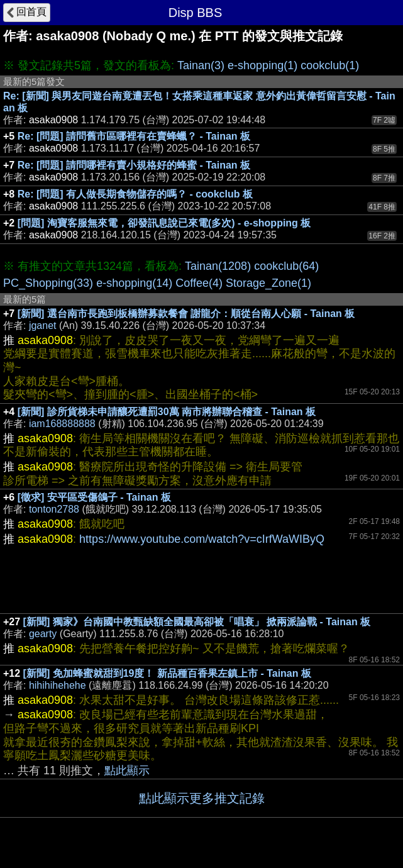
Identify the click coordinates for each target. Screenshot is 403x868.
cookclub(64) (286, 266)
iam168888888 (62, 424)
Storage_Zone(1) (268, 283)
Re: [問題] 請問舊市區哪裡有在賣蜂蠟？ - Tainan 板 (134, 136)
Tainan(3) (201, 65)
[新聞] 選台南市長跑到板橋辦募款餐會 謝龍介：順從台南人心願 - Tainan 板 (186, 314)
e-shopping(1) (262, 65)
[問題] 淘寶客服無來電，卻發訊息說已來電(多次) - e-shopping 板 (164, 223)
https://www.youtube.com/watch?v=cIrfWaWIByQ (202, 539)
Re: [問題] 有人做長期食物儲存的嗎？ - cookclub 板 (135, 194)
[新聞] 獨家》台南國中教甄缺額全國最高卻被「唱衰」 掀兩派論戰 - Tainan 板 (197, 622)
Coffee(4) (199, 283)
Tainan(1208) (218, 266)
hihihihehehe (58, 685)
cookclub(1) (330, 65)
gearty (43, 634)
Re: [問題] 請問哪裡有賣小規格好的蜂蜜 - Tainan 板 (134, 165)
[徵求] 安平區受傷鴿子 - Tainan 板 (94, 497)
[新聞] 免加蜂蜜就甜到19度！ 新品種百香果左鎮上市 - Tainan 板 (167, 673)
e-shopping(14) (134, 283)
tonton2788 (54, 509)
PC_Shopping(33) (48, 283)
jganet (43, 325)
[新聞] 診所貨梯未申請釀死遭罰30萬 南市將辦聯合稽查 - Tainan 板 (167, 412)
